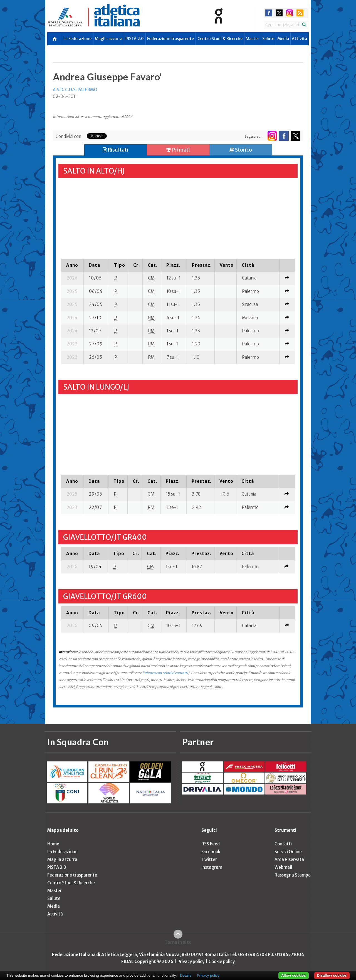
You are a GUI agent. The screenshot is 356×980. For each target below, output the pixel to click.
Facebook (211, 852)
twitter (279, 13)
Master (252, 39)
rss (300, 13)
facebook (269, 13)
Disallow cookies (332, 975)
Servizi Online (288, 852)
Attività (299, 39)
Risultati (115, 150)
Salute (268, 39)
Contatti (283, 844)
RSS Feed (211, 844)
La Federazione (77, 39)
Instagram (212, 867)
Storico (241, 150)
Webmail (283, 867)
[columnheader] (72, 265)
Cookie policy (222, 962)
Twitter (209, 859)
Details (186, 975)
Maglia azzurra (109, 39)
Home (53, 844)
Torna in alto (178, 942)
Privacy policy (191, 962)
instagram (290, 13)
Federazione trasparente (170, 39)
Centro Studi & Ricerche (220, 39)
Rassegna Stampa (293, 875)
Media (283, 39)
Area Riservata (289, 859)
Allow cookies (294, 975)
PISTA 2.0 (135, 39)
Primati (178, 150)
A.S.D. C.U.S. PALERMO (75, 90)
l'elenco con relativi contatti (165, 673)
